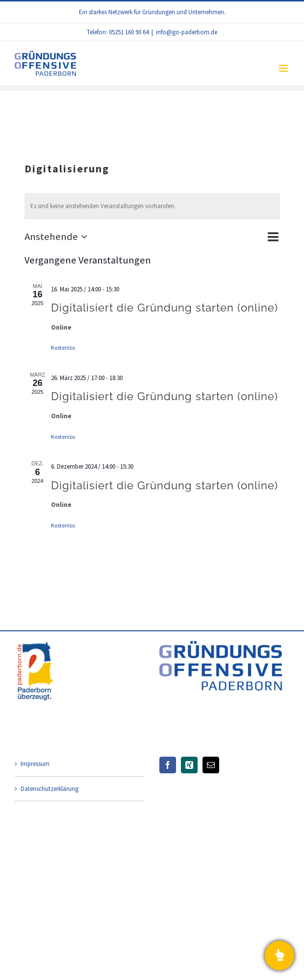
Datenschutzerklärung (50, 789)
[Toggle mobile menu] (284, 68)
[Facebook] (168, 765)
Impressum (35, 764)
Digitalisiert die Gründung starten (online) (165, 308)
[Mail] (211, 765)
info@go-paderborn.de (187, 32)
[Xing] (189, 765)
